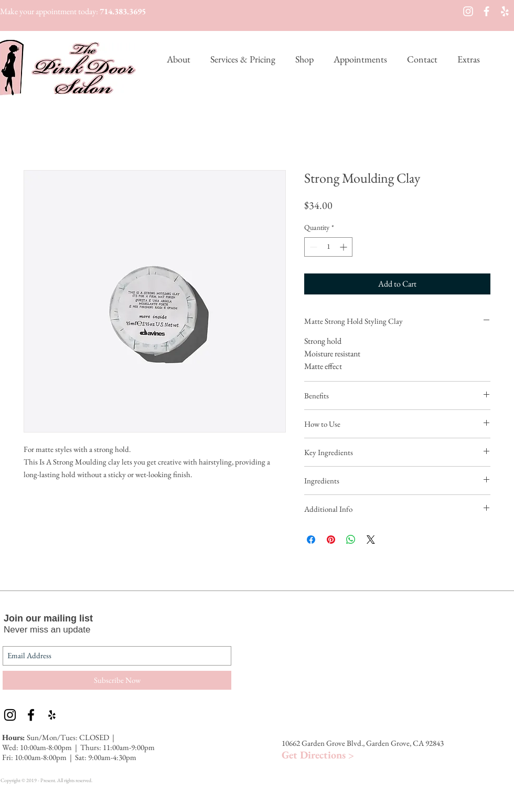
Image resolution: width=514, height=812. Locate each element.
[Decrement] (312, 247)
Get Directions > (318, 755)
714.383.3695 (123, 11)
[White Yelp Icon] (505, 11)
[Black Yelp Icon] (52, 715)
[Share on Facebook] (311, 540)
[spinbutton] (328, 247)
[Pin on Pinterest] (331, 540)
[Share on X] (371, 540)
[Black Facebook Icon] (31, 715)
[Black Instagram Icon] (10, 715)
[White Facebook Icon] (486, 11)
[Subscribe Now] (117, 680)
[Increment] (344, 247)
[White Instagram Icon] (468, 11)
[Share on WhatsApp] (351, 540)
